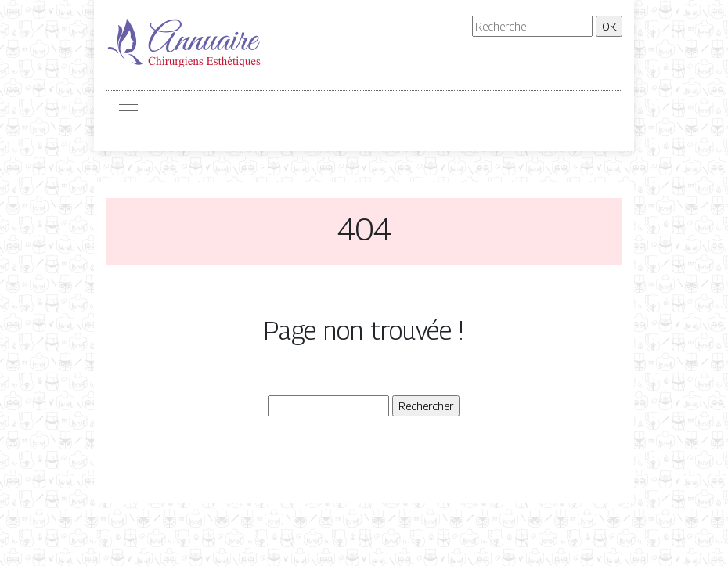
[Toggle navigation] (128, 113)
